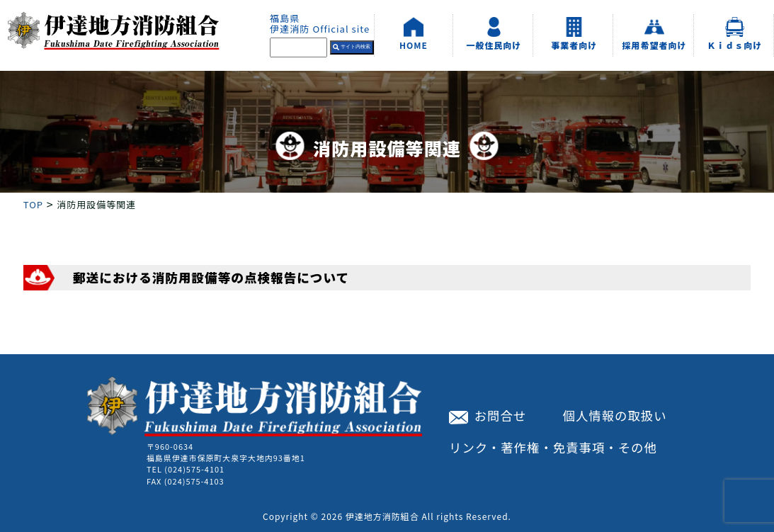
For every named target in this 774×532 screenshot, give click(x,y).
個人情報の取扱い (615, 415)
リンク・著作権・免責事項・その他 (553, 447)
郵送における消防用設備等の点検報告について (211, 277)
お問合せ (488, 415)
